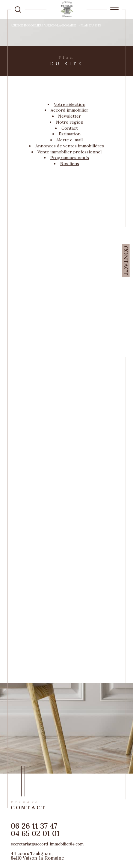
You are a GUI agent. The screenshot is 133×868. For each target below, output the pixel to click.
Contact (126, 260)
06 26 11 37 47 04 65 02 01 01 (35, 830)
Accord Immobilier (69, 110)
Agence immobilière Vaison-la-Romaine (43, 25)
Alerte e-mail (69, 140)
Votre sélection (70, 104)
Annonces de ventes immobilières (70, 146)
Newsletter (69, 116)
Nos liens (70, 164)
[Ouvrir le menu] (114, 10)
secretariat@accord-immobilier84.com (47, 844)
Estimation (70, 134)
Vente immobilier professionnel (69, 152)
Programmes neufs (70, 158)
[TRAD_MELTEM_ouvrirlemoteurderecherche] (18, 10)
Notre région (70, 122)
